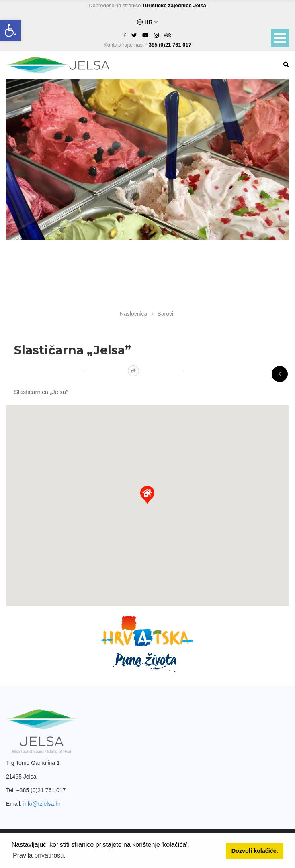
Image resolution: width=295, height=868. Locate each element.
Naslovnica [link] (133, 314)
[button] (147, 496)
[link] (10, 30)
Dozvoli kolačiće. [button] (255, 851)
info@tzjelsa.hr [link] (42, 804)
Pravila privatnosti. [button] (39, 855)
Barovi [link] (165, 314)
